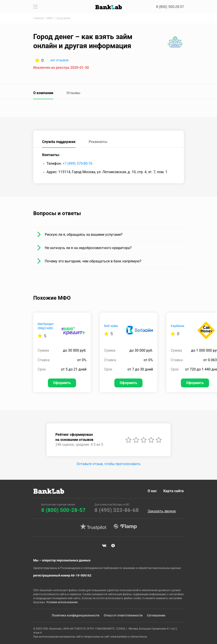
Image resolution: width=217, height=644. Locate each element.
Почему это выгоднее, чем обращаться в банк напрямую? (93, 261)
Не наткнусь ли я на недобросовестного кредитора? (88, 248)
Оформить (62, 383)
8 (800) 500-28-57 (170, 7)
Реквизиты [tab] (98, 142)
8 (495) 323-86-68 (117, 510)
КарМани (177, 326)
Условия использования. (62, 602)
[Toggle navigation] (35, 7)
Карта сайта (174, 491)
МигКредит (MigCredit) (46, 326)
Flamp (125, 527)
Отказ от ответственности (123, 615)
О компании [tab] (43, 93)
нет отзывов (59, 60)
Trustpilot (93, 527)
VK (104, 546)
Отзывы (73, 93)
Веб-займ (111, 326)
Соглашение (156, 615)
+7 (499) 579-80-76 (77, 163)
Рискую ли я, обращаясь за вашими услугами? (84, 235)
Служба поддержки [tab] (59, 142)
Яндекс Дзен (113, 546)
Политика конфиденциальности (76, 615)
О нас (152, 491)
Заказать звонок (162, 511)
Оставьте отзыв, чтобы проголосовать (108, 464)
